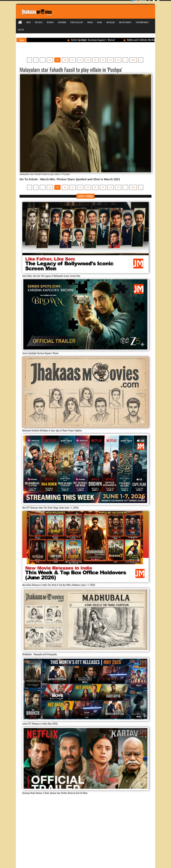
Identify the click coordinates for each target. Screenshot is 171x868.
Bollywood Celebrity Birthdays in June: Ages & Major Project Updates (52, 430)
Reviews (50, 22)
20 (95, 60)
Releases (39, 22)
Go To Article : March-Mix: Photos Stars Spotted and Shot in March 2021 (70, 179)
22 (110, 60)
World (90, 22)
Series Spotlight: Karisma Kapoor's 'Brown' (93, 40)
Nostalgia (111, 22)
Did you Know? (125, 22)
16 (65, 60)
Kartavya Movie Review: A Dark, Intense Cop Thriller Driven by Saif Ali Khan (55, 793)
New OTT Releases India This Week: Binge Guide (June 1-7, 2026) (50, 508)
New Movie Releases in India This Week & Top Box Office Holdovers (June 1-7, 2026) (59, 585)
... (43, 60)
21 (103, 60)
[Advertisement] (85, 830)
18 (80, 60)
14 (50, 60)
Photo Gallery (77, 22)
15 (57, 60)
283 (133, 60)
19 (88, 60)
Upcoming (62, 22)
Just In (21, 30)
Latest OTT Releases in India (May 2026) (40, 724)
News (28, 22)
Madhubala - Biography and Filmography (40, 654)
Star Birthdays (142, 22)
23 (118, 60)
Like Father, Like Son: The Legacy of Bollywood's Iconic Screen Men (51, 276)
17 (73, 60)
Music (100, 22)
